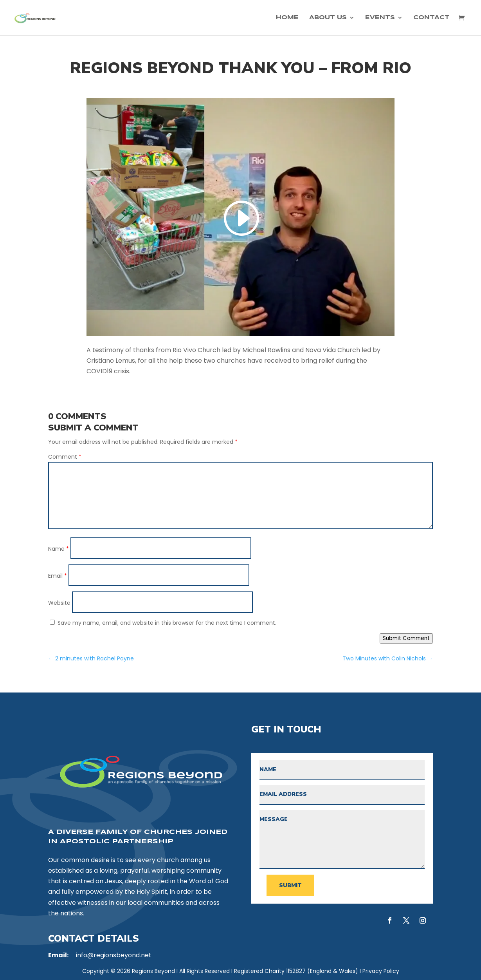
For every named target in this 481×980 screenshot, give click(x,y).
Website (59, 603)
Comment (65, 457)
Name (59, 549)
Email (58, 576)
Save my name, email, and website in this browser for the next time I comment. (167, 623)
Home (287, 18)
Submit (290, 885)
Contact (431, 18)
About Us (328, 18)
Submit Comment (406, 638)
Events (380, 18)
